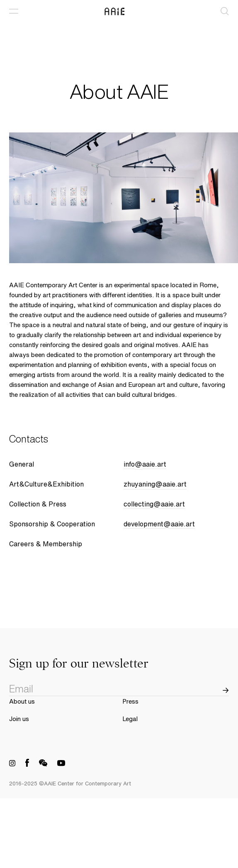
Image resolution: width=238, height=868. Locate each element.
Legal (130, 719)
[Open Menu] (14, 11)
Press (130, 701)
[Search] (225, 11)
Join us (19, 719)
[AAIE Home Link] (119, 11)
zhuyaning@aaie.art (155, 484)
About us (22, 701)
